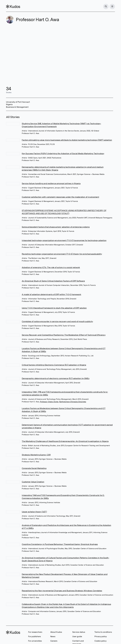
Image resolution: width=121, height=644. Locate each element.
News (53, 636)
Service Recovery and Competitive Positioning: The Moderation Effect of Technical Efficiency (64, 335)
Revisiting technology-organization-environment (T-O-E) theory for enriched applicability (62, 254)
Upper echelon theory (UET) (34, 512)
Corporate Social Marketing (34, 468)
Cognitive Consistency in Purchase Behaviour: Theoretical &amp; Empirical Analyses (60, 544)
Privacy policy (101, 636)
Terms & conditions (103, 632)
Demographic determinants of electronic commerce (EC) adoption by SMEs (56, 378)
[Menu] (112, 7)
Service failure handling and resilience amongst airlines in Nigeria (51, 183)
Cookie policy (100, 641)
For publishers (34, 636)
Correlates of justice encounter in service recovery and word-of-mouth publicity (57, 321)
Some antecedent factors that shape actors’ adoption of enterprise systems (56, 227)
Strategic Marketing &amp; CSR (36, 455)
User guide (77, 636)
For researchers (35, 632)
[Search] (106, 7)
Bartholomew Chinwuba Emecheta (73, 402)
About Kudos (56, 632)
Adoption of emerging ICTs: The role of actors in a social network (51, 267)
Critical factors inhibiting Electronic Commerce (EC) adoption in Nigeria (54, 365)
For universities (35, 641)
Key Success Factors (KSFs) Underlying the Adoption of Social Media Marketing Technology (63, 154)
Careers (54, 641)
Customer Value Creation (33, 482)
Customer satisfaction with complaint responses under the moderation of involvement (60, 197)
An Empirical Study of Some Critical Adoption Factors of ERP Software (53, 281)
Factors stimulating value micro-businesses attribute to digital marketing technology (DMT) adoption (67, 140)
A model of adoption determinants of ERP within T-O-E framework (51, 294)
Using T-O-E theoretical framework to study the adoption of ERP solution (54, 308)
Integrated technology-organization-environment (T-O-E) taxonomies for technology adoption (64, 240)
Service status (79, 632)
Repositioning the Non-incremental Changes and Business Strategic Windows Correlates (62, 591)
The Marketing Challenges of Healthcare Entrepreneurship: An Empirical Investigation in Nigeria (65, 441)
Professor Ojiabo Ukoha (49, 402)
